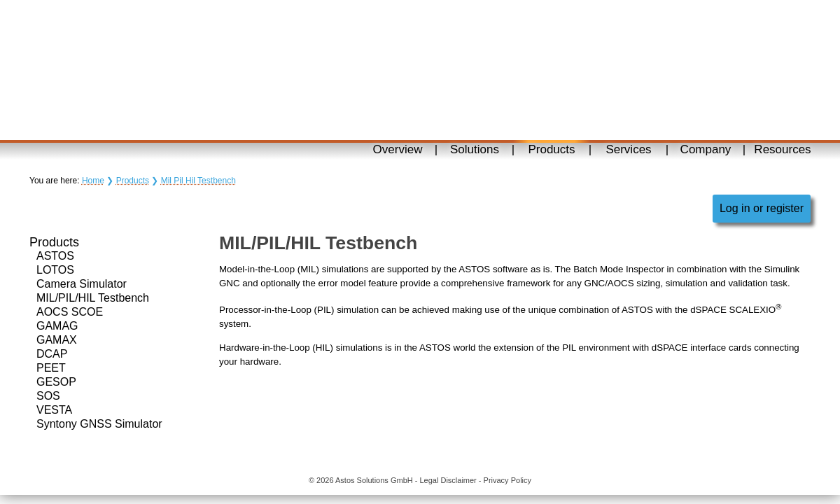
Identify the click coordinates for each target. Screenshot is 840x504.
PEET (51, 368)
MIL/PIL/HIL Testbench (93, 298)
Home (93, 181)
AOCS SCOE (70, 312)
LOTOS (55, 270)
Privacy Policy (507, 480)
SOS (48, 396)
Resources (782, 149)
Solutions (475, 149)
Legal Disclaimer (448, 480)
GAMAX (57, 340)
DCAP (52, 354)
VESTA (54, 410)
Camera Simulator (82, 284)
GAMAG (57, 326)
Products (551, 149)
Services (628, 149)
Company (706, 149)
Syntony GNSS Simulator (99, 424)
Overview (398, 149)
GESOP (56, 382)
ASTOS (55, 256)
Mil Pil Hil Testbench (198, 181)
